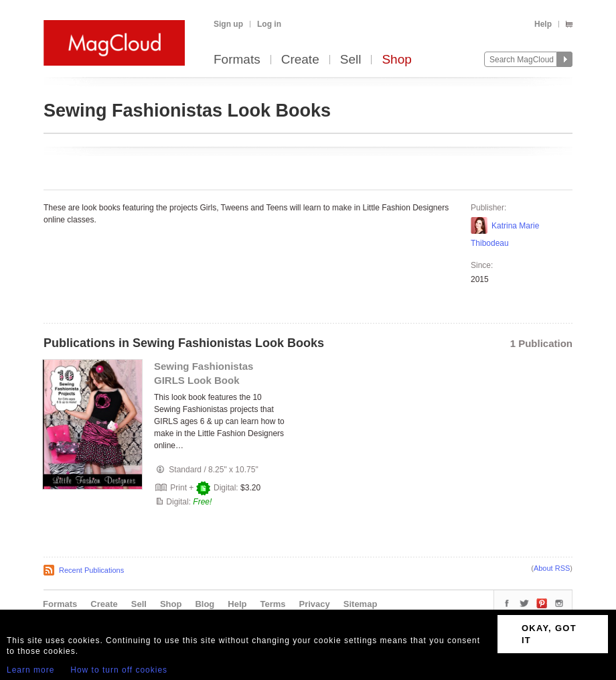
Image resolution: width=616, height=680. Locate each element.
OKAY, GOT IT (549, 634)
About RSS (552, 568)
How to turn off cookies (119, 670)
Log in (269, 24)
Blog (205, 604)
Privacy (315, 604)
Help (543, 24)
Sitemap (361, 604)
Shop (396, 60)
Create (300, 60)
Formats (237, 60)
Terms (273, 604)
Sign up (228, 24)
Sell (351, 60)
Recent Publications (91, 570)
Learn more (30, 670)
